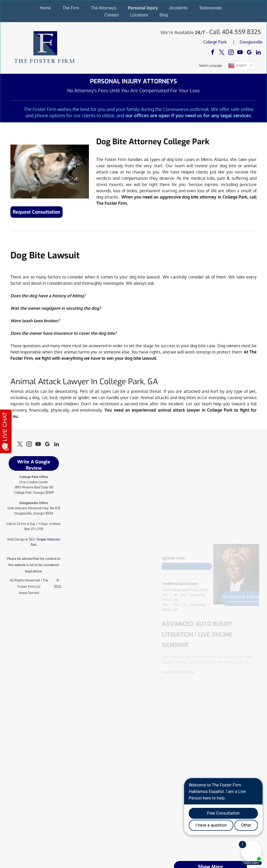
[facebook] (213, 53)
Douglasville (251, 42)
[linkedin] (258, 53)
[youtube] (240, 53)
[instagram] (231, 53)
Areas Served (29, 593)
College (210, 42)
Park (222, 42)
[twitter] (222, 53)
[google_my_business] (249, 53)
